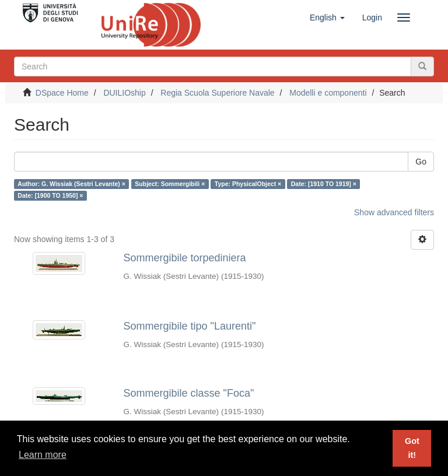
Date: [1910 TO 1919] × (324, 184)
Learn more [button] (43, 455)
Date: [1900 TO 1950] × (50, 195)
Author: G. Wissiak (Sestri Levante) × (71, 184)
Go (421, 162)
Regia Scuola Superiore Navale (217, 93)
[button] (327, 17)
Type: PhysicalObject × (248, 184)
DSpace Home (62, 93)
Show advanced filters (394, 212)
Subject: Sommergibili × (170, 184)
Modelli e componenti (328, 93)
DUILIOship (124, 93)
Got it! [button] (412, 448)
